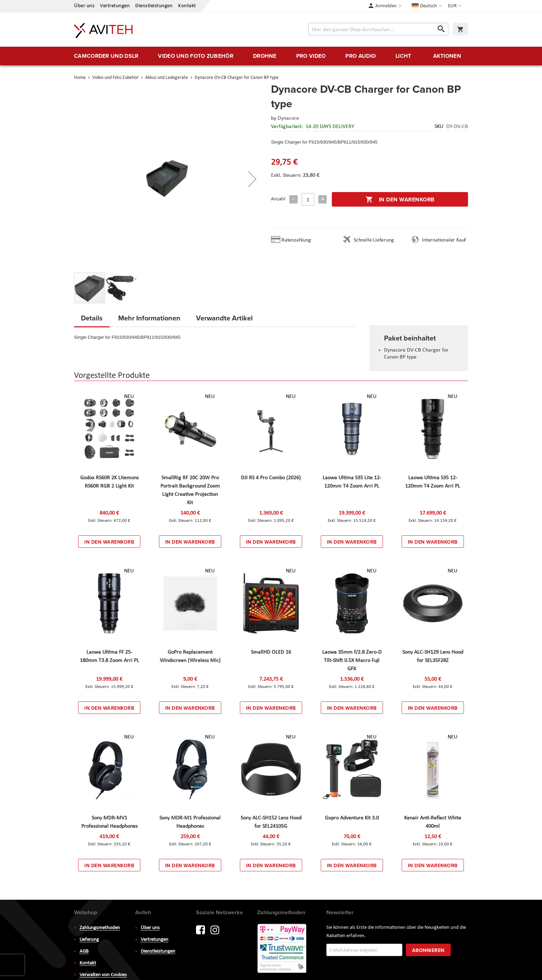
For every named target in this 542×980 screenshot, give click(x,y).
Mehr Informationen (149, 318)
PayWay (282, 949)
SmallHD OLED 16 (271, 652)
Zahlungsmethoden (100, 928)
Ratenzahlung (296, 240)
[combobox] (378, 29)
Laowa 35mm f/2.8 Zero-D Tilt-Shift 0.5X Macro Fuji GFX (352, 661)
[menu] (271, 56)
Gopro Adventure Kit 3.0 (352, 818)
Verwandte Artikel (224, 318)
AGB (84, 951)
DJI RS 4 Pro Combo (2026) (271, 478)
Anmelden (386, 6)
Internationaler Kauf (444, 240)
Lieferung (89, 940)
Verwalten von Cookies (103, 975)
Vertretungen (115, 6)
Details (92, 318)
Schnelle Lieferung (374, 240)
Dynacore (288, 118)
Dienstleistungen (154, 6)
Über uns (84, 6)
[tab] (92, 320)
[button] (456, 6)
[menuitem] (106, 56)
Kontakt (187, 6)
